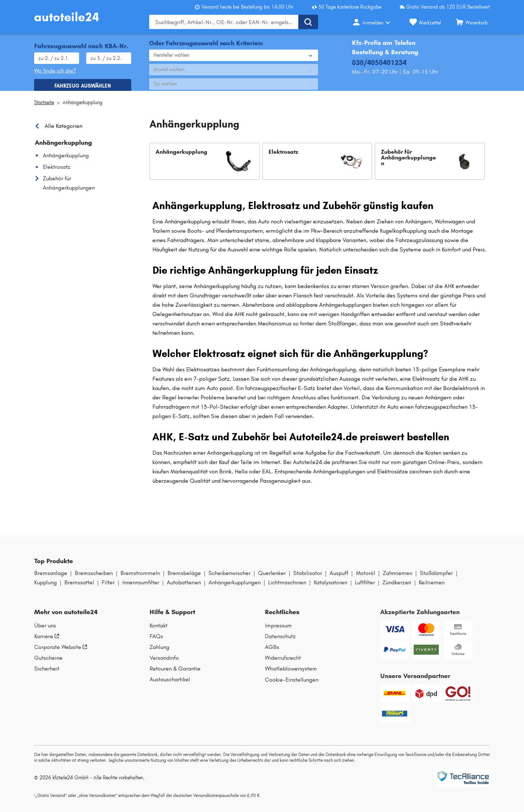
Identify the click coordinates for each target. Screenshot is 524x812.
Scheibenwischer (229, 579)
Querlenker (272, 579)
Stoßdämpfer (436, 579)
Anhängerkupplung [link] (63, 148)
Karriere (47, 642)
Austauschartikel (170, 685)
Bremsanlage (51, 579)
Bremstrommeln (140, 579)
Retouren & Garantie (175, 674)
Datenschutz (280, 642)
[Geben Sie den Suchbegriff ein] (224, 22)
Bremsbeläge (184, 579)
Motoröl (366, 579)
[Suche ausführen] (308, 22)
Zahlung (159, 653)
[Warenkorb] (472, 22)
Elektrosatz (57, 172)
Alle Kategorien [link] (63, 131)
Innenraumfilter (141, 588)
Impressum (278, 631)
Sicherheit (47, 674)
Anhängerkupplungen (235, 588)
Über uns (45, 631)
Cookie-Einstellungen (292, 685)
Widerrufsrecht (283, 663)
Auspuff (339, 579)
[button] (204, 167)
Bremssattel (79, 588)
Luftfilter (365, 588)
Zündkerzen (397, 588)
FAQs (156, 642)
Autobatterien (184, 588)
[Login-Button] (373, 22)
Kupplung (45, 588)
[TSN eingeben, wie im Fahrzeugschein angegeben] (109, 55)
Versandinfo (164, 663)
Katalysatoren (330, 588)
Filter (108, 588)
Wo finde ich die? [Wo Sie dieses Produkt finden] (55, 68)
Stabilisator (308, 579)
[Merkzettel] (425, 22)
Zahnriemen (397, 579)
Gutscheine (48, 663)
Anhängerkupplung (82, 108)
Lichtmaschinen (287, 588)
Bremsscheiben (94, 579)
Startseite (44, 108)
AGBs (272, 653)
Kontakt (158, 631)
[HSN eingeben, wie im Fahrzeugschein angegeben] (57, 55)
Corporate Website (61, 653)
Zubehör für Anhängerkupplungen (69, 188)
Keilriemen (432, 588)
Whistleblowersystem (291, 674)
